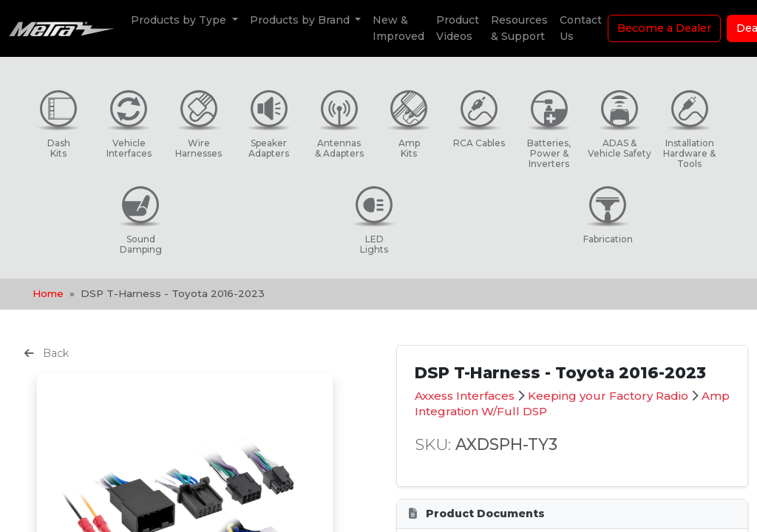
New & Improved (398, 28)
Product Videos (458, 28)
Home (48, 293)
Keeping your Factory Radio (608, 396)
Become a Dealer (664, 28)
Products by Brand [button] (301, 20)
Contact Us (581, 28)
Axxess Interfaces (465, 396)
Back (47, 353)
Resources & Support (519, 28)
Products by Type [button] (180, 20)
